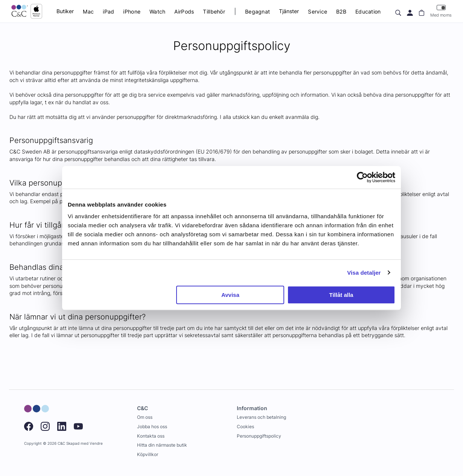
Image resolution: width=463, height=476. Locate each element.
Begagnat (257, 11)
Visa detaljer (364, 273)
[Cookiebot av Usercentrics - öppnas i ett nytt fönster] (362, 177)
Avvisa (230, 295)
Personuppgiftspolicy (259, 436)
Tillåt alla (341, 295)
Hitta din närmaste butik (162, 445)
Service (318, 11)
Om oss (145, 417)
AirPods (184, 11)
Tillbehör (214, 11)
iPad (108, 11)
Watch (157, 11)
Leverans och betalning (261, 417)
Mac (88, 11)
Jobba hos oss (152, 427)
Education (368, 11)
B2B (341, 11)
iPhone (132, 11)
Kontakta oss (151, 436)
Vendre (96, 443)
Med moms (441, 11)
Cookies (245, 427)
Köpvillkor (148, 454)
